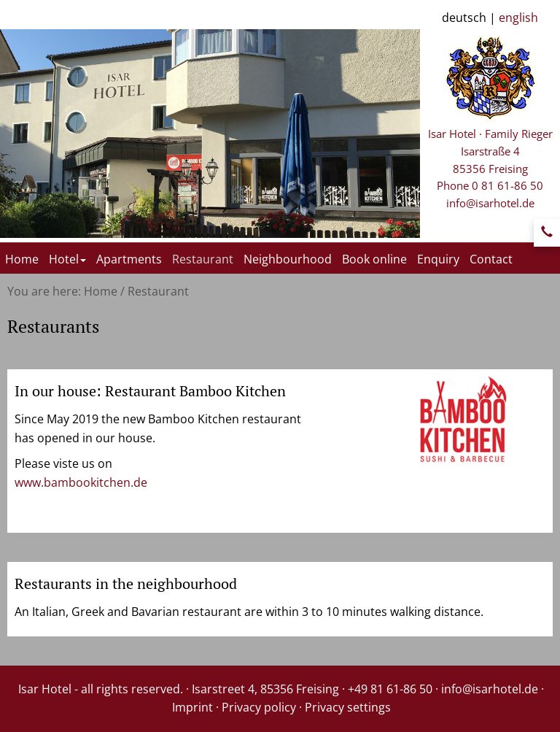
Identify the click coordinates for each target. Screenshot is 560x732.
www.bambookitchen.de (81, 482)
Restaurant (203, 259)
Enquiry (438, 259)
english (518, 18)
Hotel (67, 259)
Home (22, 259)
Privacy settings (348, 707)
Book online (374, 259)
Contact (491, 259)
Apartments (129, 259)
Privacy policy (259, 707)
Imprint (192, 707)
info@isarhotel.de (490, 203)
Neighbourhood (288, 259)
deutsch (464, 18)
